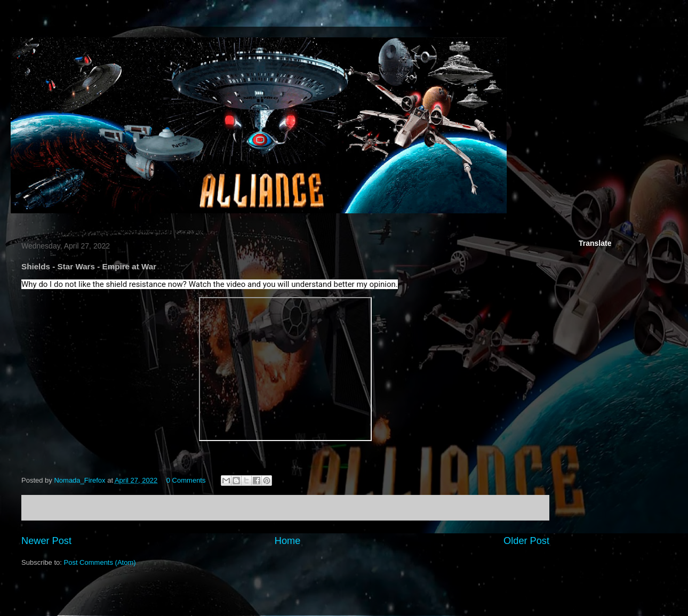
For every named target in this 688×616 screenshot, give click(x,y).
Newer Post (46, 541)
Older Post (526, 541)
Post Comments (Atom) (100, 562)
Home (288, 541)
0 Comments (186, 480)
